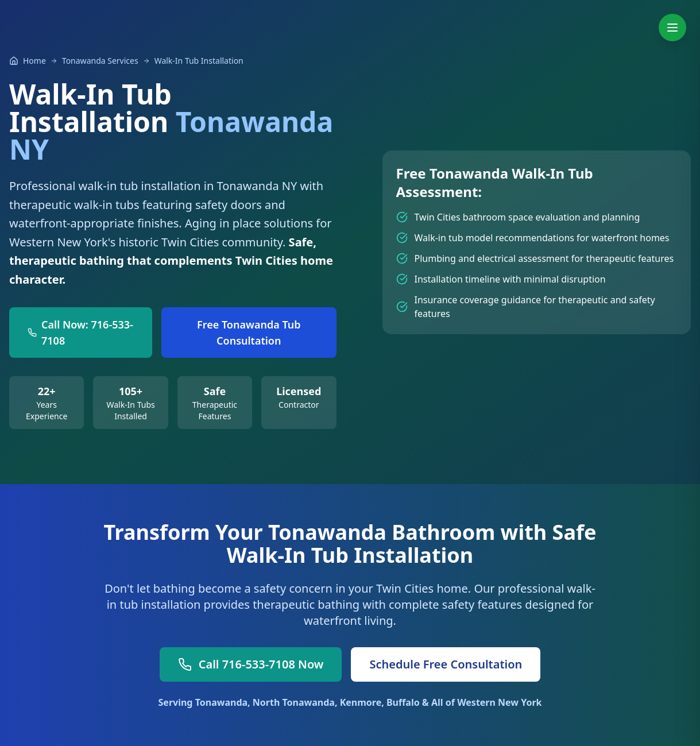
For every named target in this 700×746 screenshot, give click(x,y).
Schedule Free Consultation (446, 664)
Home (34, 61)
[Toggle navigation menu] (672, 28)
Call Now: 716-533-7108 (80, 333)
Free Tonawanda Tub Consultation (249, 333)
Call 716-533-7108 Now (251, 664)
